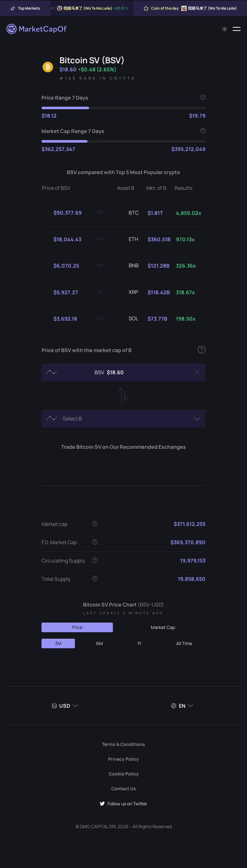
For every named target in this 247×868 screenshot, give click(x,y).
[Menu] (237, 29)
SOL (128, 319)
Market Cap (163, 627)
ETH (128, 239)
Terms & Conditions (123, 744)
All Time (184, 643)
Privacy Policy (123, 759)
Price (77, 627)
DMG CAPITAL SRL (98, 826)
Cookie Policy (124, 774)
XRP (128, 292)
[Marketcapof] (37, 29)
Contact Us (124, 788)
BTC (128, 213)
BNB (128, 266)
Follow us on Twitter (123, 804)
